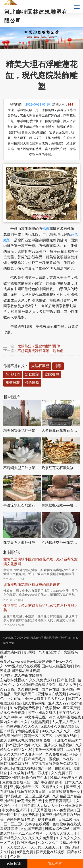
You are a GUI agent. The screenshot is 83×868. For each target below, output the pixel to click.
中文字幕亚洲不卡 (17, 810)
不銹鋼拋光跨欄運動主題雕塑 (41, 351)
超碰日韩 (7, 768)
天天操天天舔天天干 (47, 847)
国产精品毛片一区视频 (42, 759)
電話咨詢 (55, 863)
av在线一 (70, 759)
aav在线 (73, 750)
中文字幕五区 (36, 717)
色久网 (16, 857)
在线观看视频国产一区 (34, 768)
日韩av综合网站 (58, 829)
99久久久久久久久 (57, 731)
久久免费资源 (62, 773)
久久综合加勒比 (67, 727)
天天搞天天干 (25, 694)
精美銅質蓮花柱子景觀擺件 (22, 430)
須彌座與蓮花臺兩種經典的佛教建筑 (32, 585)
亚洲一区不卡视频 (50, 750)
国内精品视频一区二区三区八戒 (25, 796)
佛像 (46, 229)
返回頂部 (14, 863)
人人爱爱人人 (17, 847)
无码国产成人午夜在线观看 (21, 675)
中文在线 (14, 699)
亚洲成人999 (59, 703)
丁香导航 (28, 805)
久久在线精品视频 (35, 722)
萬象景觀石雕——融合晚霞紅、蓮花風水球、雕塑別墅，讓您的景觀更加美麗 (61, 505)
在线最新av (51, 708)
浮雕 (58, 366)
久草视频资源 (11, 759)
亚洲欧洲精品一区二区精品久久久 (37, 787)
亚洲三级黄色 (71, 805)
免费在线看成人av (17, 782)
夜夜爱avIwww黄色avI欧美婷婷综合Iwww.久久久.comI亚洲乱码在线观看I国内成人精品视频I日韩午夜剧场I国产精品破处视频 (41, 666)
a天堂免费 (26, 852)
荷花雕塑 (13, 374)
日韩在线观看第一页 (65, 792)
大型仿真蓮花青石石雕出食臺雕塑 (61, 430)
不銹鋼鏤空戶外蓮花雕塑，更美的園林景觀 (61, 543)
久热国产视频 (32, 829)
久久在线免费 (29, 689)
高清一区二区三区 (39, 736)
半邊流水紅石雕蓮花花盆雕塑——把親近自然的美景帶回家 (22, 505)
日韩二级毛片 (69, 819)
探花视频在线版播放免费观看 (55, 764)
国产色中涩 (66, 680)
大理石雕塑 (40, 366)
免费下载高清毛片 (60, 801)
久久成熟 (17, 773)
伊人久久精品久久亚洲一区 (22, 754)
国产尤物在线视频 (51, 852)
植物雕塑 (32, 383)
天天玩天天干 (48, 805)
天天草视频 (42, 810)
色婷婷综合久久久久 (23, 727)
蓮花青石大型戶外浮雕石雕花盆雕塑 (22, 543)
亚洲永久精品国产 (68, 740)
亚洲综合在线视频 (52, 694)
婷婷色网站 (16, 819)
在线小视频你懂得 (42, 819)
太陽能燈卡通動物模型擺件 (39, 346)
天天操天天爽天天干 (62, 833)
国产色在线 (51, 689)
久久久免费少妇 (42, 680)
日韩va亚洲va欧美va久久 (22, 745)
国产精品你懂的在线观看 (20, 731)
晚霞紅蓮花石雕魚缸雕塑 (61, 468)
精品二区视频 (38, 773)
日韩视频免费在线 (15, 764)
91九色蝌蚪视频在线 (65, 717)
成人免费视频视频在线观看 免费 (26, 740)
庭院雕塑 (52, 374)
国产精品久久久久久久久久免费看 (27, 838)
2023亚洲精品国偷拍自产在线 (24, 778)
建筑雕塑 (13, 383)
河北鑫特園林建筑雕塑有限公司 (49, 638)
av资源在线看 (67, 736)
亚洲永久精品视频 (59, 745)
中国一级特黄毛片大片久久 (44, 699)
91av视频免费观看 (25, 708)
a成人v (47, 727)
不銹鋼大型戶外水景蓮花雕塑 (22, 468)
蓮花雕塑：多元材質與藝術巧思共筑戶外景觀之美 (41, 608)
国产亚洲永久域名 (42, 713)
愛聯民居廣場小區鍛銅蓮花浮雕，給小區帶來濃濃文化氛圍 (41, 562)
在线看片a (63, 768)
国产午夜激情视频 (48, 782)
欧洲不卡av (26, 843)
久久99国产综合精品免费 (37, 685)
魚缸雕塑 (32, 374)
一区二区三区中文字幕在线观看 (25, 824)
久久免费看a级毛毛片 (63, 754)
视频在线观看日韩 (32, 792)
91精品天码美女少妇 (66, 778)
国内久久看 (9, 722)
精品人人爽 (68, 685)
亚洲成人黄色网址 (32, 703)
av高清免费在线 (30, 801)
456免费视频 (64, 810)
